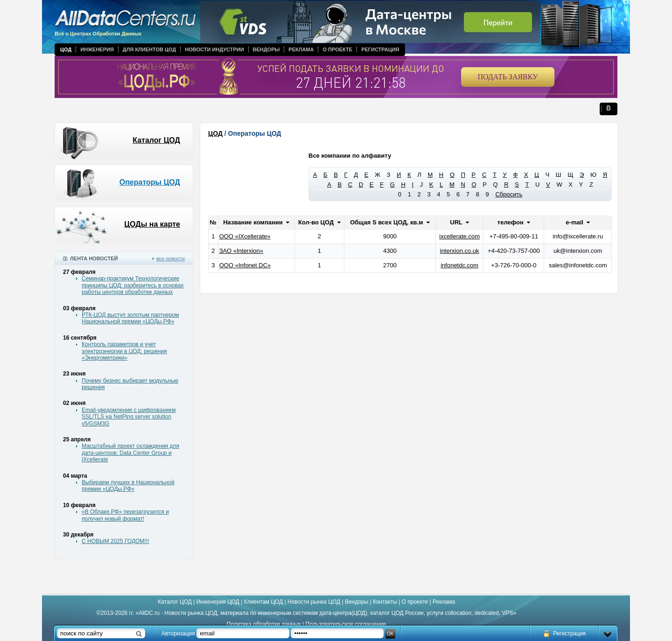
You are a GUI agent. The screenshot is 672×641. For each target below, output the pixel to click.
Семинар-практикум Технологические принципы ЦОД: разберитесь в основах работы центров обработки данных (133, 285)
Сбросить (509, 194)
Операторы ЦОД (150, 182)
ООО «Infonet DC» (245, 265)
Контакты (385, 602)
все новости (171, 258)
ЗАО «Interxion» (241, 251)
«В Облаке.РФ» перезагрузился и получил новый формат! (125, 515)
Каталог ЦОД (156, 140)
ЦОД (66, 49)
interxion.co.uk (460, 251)
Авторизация (178, 634)
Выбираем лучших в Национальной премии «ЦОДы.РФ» (128, 486)
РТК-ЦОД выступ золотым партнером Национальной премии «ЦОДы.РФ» (130, 318)
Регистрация (380, 49)
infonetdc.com (459, 265)
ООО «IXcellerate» (245, 236)
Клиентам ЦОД (263, 602)
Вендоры (266, 49)
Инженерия (97, 49)
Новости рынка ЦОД (314, 602)
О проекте (337, 49)
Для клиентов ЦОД (149, 49)
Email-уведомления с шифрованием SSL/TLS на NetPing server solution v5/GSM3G (129, 417)
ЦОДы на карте (152, 224)
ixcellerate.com (459, 236)
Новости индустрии (214, 49)
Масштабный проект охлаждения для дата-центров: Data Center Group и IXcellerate (130, 453)
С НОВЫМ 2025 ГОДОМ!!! (115, 541)
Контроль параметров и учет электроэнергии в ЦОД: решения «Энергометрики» (124, 351)
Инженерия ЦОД (218, 602)
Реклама (301, 49)
